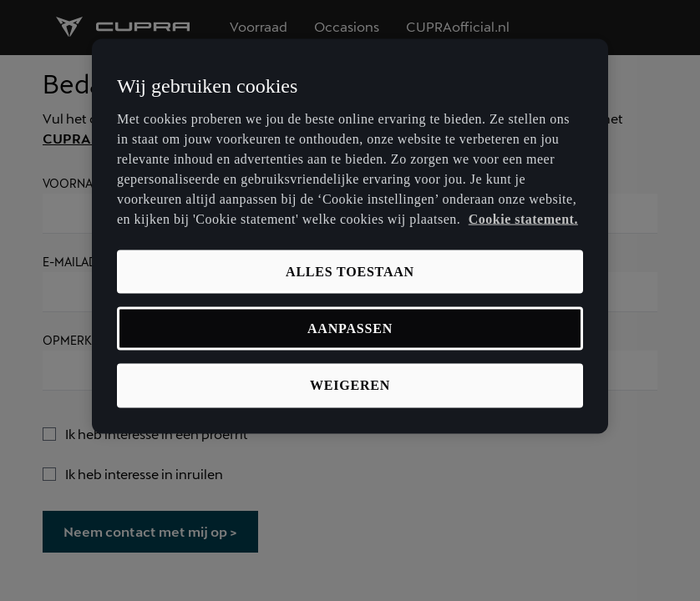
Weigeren (350, 385)
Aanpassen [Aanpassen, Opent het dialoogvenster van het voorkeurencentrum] (350, 328)
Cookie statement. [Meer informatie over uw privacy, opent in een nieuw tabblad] (523, 218)
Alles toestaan (350, 271)
